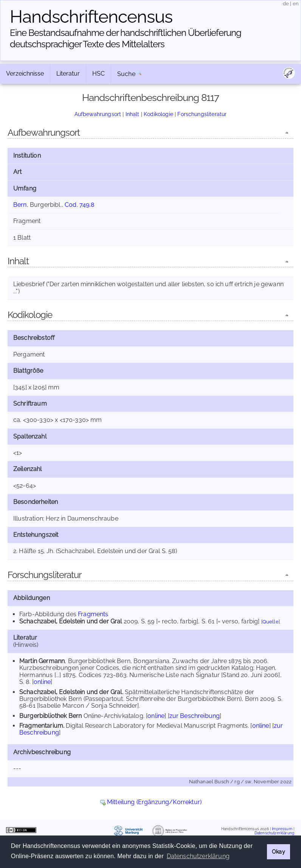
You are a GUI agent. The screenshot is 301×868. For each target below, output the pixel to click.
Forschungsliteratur (202, 114)
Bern (20, 205)
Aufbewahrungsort (98, 114)
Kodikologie (158, 114)
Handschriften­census (91, 17)
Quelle (271, 622)
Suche (126, 74)
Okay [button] (279, 852)
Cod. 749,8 (80, 205)
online (42, 682)
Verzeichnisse (25, 74)
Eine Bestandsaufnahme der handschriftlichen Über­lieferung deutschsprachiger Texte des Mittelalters (126, 38)
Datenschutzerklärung (274, 833)
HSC (99, 74)
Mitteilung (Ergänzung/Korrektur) (154, 802)
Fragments (93, 614)
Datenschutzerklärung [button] (198, 856)
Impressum (282, 828)
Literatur (68, 74)
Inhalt (133, 114)
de (286, 4)
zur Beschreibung (195, 716)
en (296, 4)
